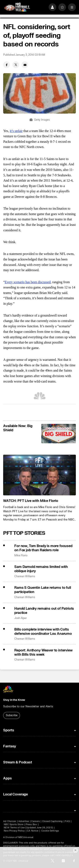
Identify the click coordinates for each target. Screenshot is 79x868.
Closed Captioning (52, 821)
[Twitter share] (16, 65)
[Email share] (25, 65)
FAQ (67, 821)
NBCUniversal (26, 837)
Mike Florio (21, 556)
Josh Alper (20, 618)
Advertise (24, 821)
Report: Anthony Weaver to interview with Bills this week (43, 652)
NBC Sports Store (14, 824)
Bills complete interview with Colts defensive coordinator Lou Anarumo (43, 632)
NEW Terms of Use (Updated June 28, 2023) (28, 828)
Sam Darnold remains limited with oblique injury (41, 569)
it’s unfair (16, 131)
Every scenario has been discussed (28, 282)
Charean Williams (25, 576)
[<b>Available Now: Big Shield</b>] (58, 434)
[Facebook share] (7, 65)
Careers (35, 821)
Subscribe (12, 715)
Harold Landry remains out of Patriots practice (44, 611)
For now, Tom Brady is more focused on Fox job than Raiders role (43, 548)
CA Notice (33, 831)
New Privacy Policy (14, 831)
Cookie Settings (50, 831)
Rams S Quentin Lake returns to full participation (43, 590)
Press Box (31, 824)
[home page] (17, 7)
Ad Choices (10, 821)
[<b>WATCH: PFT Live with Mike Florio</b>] (39, 475)
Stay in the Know (14, 700)
